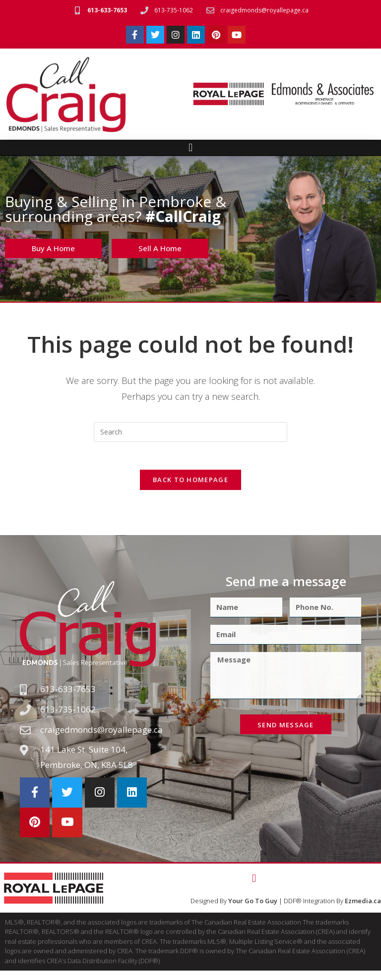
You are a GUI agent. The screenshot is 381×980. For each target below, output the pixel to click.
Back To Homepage (190, 482)
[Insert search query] (190, 432)
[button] (190, 148)
